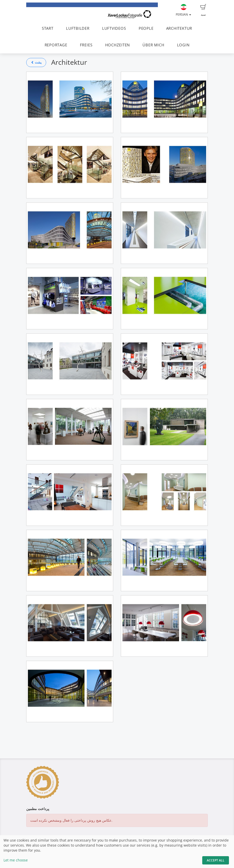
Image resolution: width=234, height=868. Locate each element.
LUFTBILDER (78, 28)
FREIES (86, 45)
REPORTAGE (56, 45)
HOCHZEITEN (118, 45)
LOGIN (183, 45)
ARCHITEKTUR (179, 28)
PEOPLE (146, 28)
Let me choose (16, 860)
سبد (203, 10)
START (48, 28)
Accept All (216, 860)
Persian (183, 10)
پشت (36, 62)
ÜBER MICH (153, 45)
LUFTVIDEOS (114, 28)
